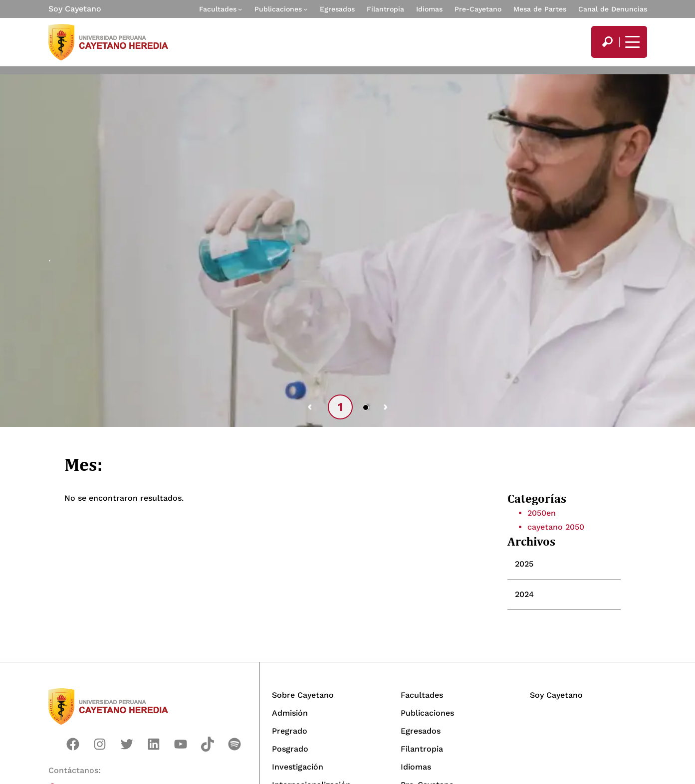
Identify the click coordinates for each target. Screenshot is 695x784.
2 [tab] (366, 407)
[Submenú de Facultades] (240, 9)
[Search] (607, 42)
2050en (542, 513)
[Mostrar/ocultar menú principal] (631, 42)
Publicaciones (278, 9)
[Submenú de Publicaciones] (305, 9)
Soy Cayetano (75, 9)
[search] (607, 42)
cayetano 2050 (556, 527)
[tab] (564, 564)
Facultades (218, 9)
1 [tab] (340, 407)
